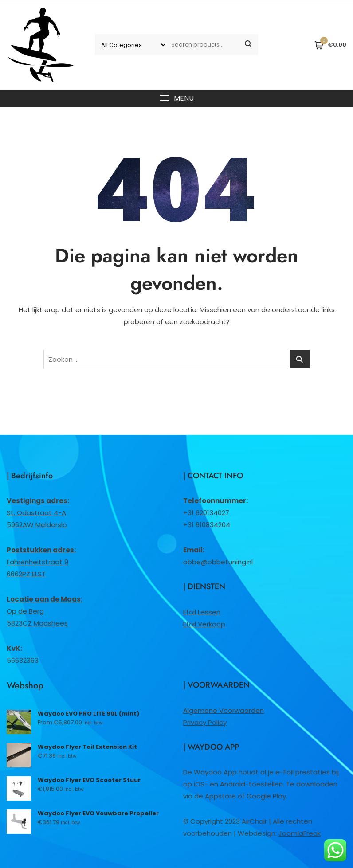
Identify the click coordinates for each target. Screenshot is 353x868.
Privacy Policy (205, 722)
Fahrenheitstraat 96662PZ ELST (41, 562)
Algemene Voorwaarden (224, 710)
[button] (176, 98)
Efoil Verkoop (204, 624)
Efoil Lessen (202, 612)
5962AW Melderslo (37, 525)
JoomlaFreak (300, 833)
